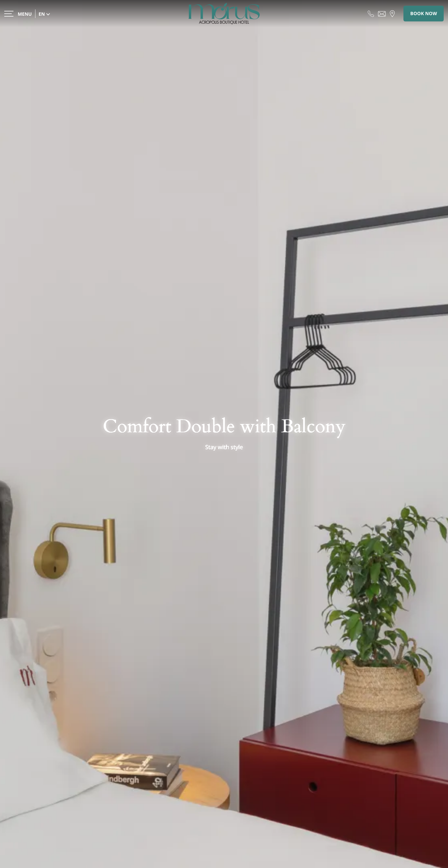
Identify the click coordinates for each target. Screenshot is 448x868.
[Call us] (371, 13)
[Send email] (382, 13)
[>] (18, 14)
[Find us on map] (392, 13)
